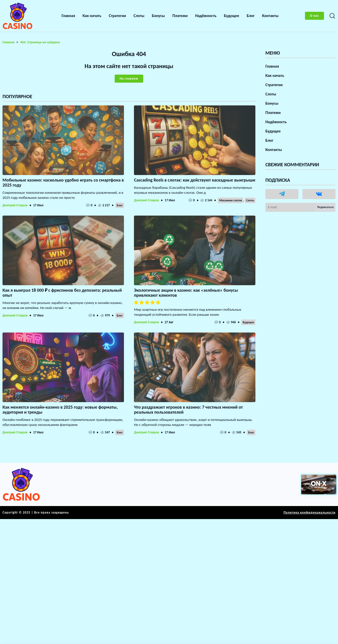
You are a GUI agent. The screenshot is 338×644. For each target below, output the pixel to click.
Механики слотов (230, 200)
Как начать (92, 16)
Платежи (180, 16)
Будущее (231, 16)
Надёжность (206, 16)
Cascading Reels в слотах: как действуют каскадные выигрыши (195, 180)
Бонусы (158, 16)
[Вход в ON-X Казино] (319, 484)
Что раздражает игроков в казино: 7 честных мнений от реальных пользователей (188, 410)
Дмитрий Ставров (15, 205)
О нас (314, 16)
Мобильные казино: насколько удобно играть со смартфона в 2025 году (63, 183)
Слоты (139, 16)
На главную (129, 78)
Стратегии (118, 16)
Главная (68, 16)
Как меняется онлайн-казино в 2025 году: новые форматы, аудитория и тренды (60, 410)
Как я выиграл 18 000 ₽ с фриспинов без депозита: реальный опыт (62, 293)
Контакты (270, 16)
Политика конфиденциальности (309, 512)
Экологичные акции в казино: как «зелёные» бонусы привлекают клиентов (186, 293)
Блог (251, 16)
